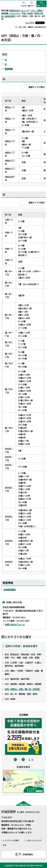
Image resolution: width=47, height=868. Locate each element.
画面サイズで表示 (37, 87)
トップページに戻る (11, 840)
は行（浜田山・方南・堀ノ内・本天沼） (23, 689)
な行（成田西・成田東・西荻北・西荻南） (24, 684)
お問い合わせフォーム (15, 624)
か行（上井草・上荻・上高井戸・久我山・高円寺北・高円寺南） (24, 664)
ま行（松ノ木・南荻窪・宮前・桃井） (22, 694)
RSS (5, 845)
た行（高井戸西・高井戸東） (18, 679)
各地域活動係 (10, 590)
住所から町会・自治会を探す (22, 646)
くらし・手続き (36, 10)
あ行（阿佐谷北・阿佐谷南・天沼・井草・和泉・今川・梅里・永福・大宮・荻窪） (24, 656)
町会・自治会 (27, 13)
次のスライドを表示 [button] (23, 759)
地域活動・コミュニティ (11, 13)
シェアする (30, 23)
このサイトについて (34, 840)
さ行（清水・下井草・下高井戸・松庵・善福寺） (24, 672)
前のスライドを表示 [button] (15, 759)
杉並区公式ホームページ (19, 10)
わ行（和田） (11, 699)
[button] (24, 4)
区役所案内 (28, 854)
